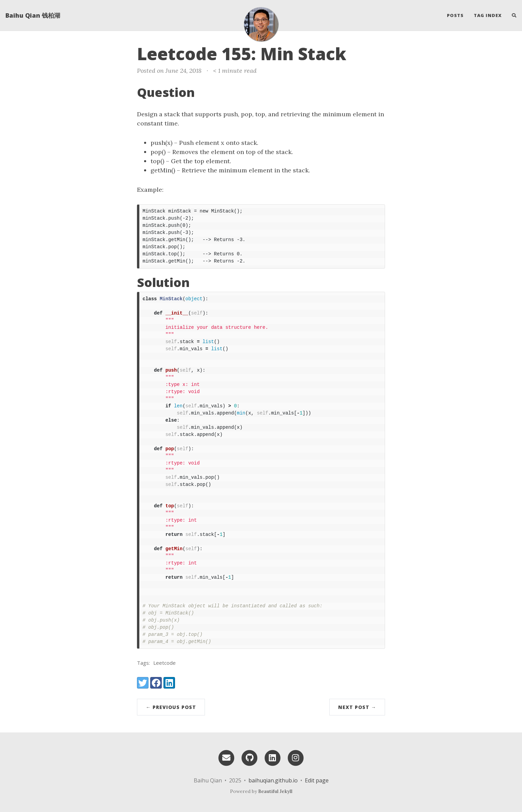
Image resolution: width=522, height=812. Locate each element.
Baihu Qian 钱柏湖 (33, 15)
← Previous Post (171, 707)
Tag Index (488, 15)
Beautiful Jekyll (275, 791)
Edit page (317, 780)
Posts (455, 15)
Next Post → (357, 707)
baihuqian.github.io (273, 780)
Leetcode (164, 663)
